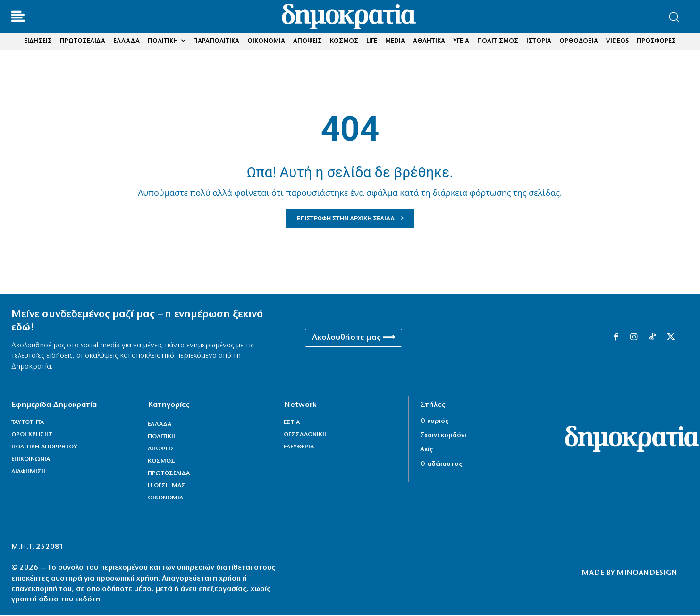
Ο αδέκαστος (441, 466)
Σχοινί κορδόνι (443, 437)
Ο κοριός (434, 423)
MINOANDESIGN (647, 575)
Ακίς (426, 451)
